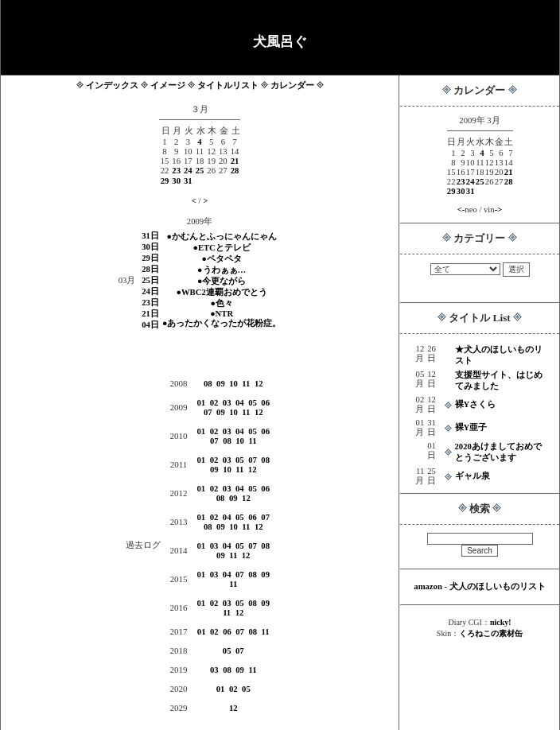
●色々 (221, 303)
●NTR (222, 314)
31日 (150, 236)
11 (246, 384)
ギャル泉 (472, 476)
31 (471, 191)
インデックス (112, 85)
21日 (150, 314)
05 (253, 403)
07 (208, 412)
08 (208, 384)
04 (240, 403)
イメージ (168, 85)
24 (471, 182)
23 (461, 182)
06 (265, 403)
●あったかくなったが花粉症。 (222, 323)
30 (461, 191)
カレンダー (292, 85)
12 (259, 384)
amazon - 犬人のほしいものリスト (479, 586)
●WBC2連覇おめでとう (222, 292)
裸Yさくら (476, 404)
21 (509, 172)
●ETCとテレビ (221, 248)
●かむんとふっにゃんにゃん (221, 237)
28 (509, 182)
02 (214, 403)
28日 (150, 269)
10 (233, 384)
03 (227, 403)
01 (202, 403)
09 (221, 384)
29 (451, 191)
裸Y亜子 (471, 427)
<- (461, 210)
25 (480, 182)
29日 (150, 258)
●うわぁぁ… (222, 270)
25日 (150, 280)
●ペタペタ (221, 259)
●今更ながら (222, 281)
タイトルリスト (228, 85)
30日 (150, 247)
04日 (150, 325)
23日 (150, 303)
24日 (150, 291)
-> (499, 210)
